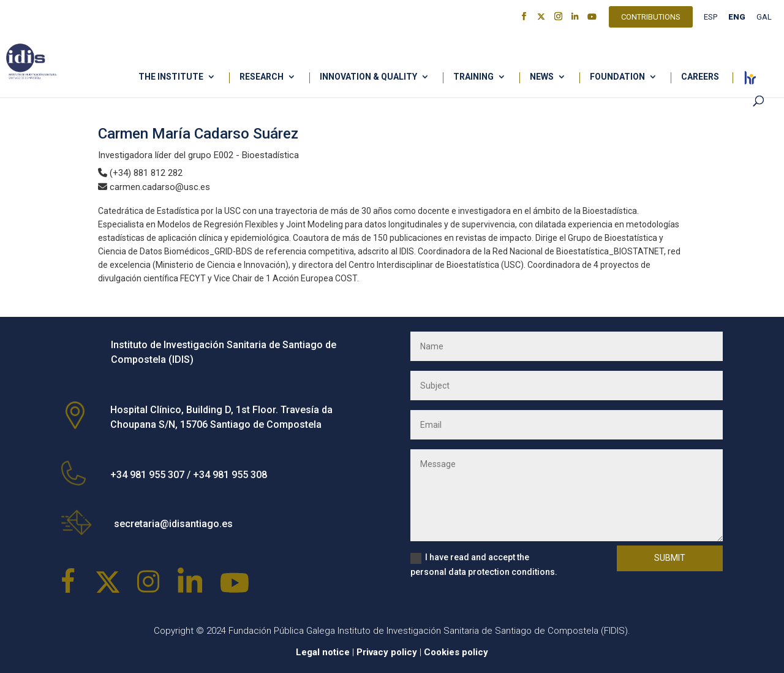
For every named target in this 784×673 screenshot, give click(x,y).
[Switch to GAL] (764, 20)
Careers (700, 77)
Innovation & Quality (368, 77)
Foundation (617, 77)
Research (262, 77)
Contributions (651, 18)
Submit (670, 558)
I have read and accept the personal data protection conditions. (484, 565)
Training (473, 77)
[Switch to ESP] (710, 20)
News (542, 77)
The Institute (171, 77)
